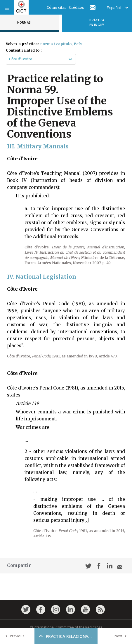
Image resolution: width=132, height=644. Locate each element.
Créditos (77, 7)
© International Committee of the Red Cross (66, 627)
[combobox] (9, 59)
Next (122, 636)
